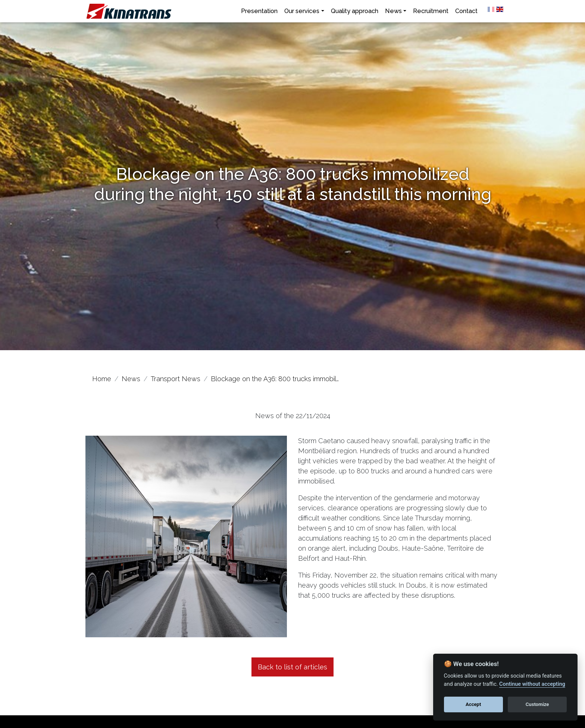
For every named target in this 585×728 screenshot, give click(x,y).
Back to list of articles (292, 667)
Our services (302, 11)
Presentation (259, 11)
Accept (473, 704)
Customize (537, 704)
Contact (466, 11)
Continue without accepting (532, 684)
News (393, 11)
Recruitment (431, 11)
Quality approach (355, 11)
